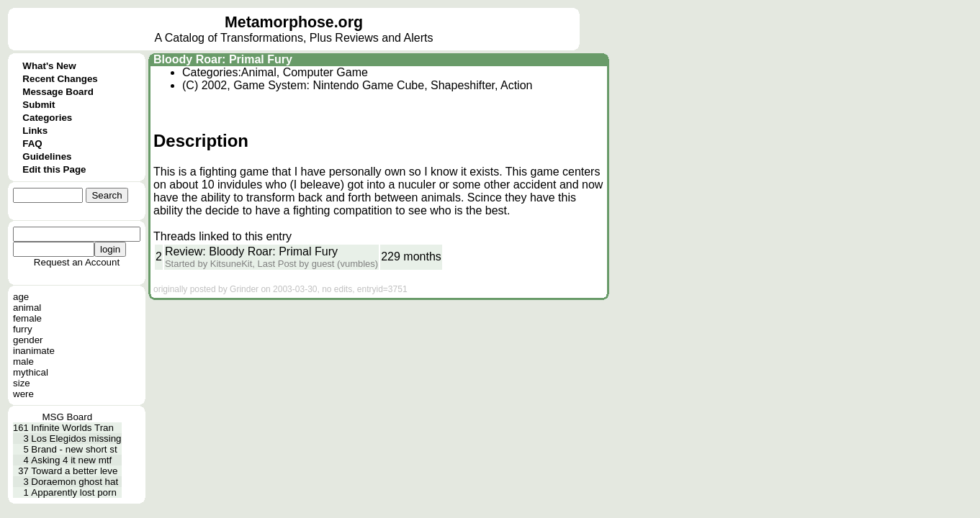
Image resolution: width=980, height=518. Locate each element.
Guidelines (47, 156)
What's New (49, 66)
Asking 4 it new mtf (71, 460)
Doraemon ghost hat (75, 482)
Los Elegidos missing (76, 439)
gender (28, 340)
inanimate (34, 351)
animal (27, 308)
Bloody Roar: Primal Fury (223, 59)
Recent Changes (60, 79)
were (23, 394)
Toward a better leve (74, 471)
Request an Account (77, 262)
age (21, 297)
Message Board (58, 92)
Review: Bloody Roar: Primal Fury (251, 251)
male (23, 362)
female (27, 318)
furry (23, 329)
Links (35, 131)
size (22, 383)
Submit (39, 105)
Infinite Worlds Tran (72, 428)
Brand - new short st (74, 449)
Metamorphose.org (294, 22)
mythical (31, 372)
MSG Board (67, 417)
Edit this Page (54, 169)
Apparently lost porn (74, 492)
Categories (47, 118)
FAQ (32, 144)
